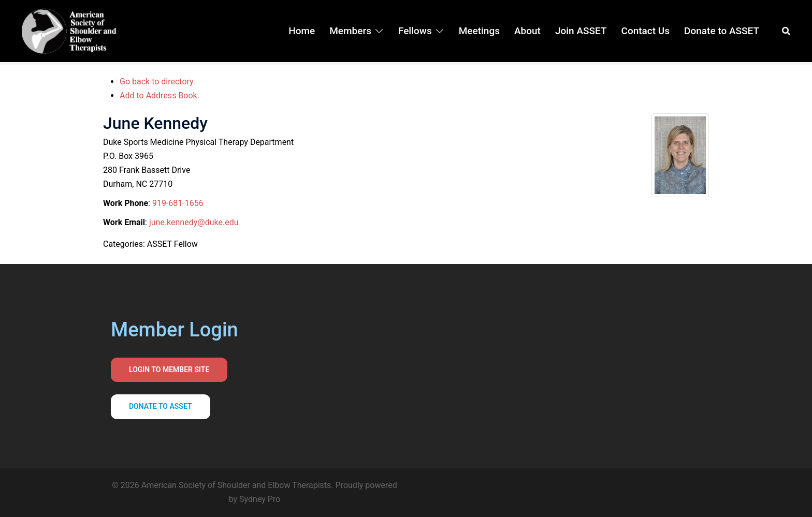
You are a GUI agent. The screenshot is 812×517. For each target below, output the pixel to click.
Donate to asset (161, 406)
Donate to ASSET (722, 31)
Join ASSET (581, 31)
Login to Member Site (169, 370)
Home (302, 31)
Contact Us (646, 31)
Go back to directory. (157, 82)
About (527, 31)
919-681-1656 (178, 203)
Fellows (415, 31)
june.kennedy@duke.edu (194, 222)
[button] (787, 31)
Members (350, 31)
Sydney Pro (260, 499)
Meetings (479, 31)
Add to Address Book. (160, 95)
